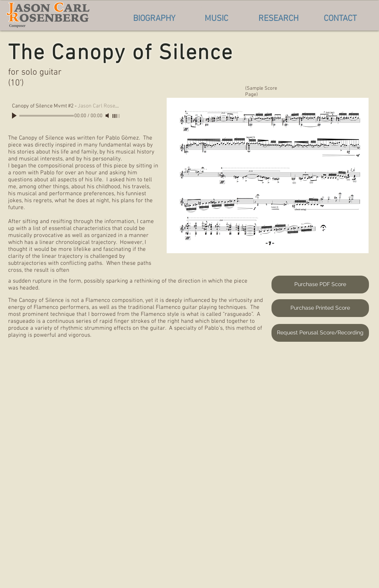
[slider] (116, 116)
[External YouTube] (189, 458)
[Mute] (108, 116)
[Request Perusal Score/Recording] (320, 333)
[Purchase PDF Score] (320, 285)
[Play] (15, 116)
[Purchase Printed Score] (320, 308)
